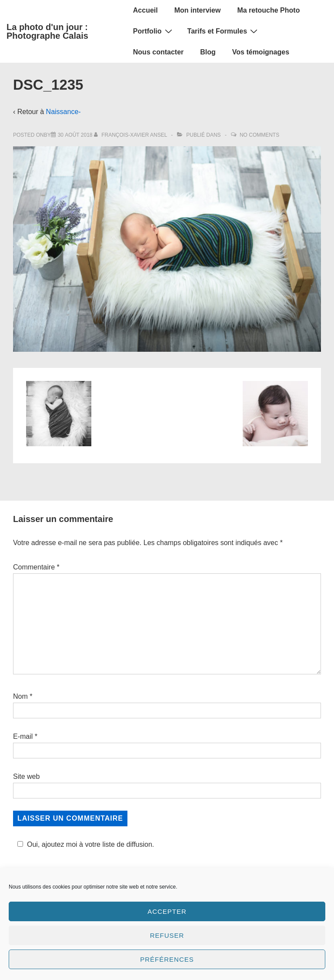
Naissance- (63, 112)
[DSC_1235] (75, 135)
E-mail (23, 736)
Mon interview (198, 10)
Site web (26, 776)
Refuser (167, 935)
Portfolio (154, 31)
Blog (208, 52)
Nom (20, 696)
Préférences (167, 959)
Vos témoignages (261, 52)
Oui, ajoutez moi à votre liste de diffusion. (84, 844)
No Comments (259, 135)
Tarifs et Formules (224, 31)
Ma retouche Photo (268, 10)
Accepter (167, 911)
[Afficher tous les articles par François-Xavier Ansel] (131, 135)
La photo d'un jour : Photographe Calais (47, 31)
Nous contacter (158, 52)
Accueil (145, 10)
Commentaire (36, 567)
